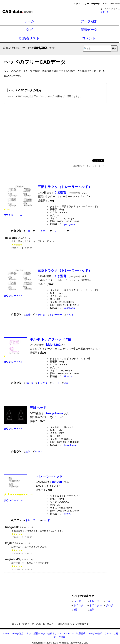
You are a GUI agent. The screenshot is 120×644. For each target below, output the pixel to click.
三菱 (28, 231)
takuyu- (68, 514)
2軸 (66, 383)
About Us (69, 633)
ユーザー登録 (95, 633)
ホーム (29, 21)
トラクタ (40, 315)
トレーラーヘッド (49, 476)
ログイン (105, 12)
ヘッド (73, 231)
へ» (13, 215)
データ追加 (89, 21)
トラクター (41, 231)
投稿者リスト (29, 38)
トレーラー (58, 231)
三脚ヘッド (38, 408)
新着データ (89, 30)
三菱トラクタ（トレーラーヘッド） (65, 187)
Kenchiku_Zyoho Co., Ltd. (73, 643)
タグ (29, 30)
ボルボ (29, 383)
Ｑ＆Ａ (108, 633)
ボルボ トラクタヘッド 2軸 (50, 339)
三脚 (28, 452)
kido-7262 (69, 376)
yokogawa (69, 224)
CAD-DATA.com (112, 4)
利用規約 (81, 633)
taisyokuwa (70, 445)
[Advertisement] (55, 131)
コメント (89, 38)
